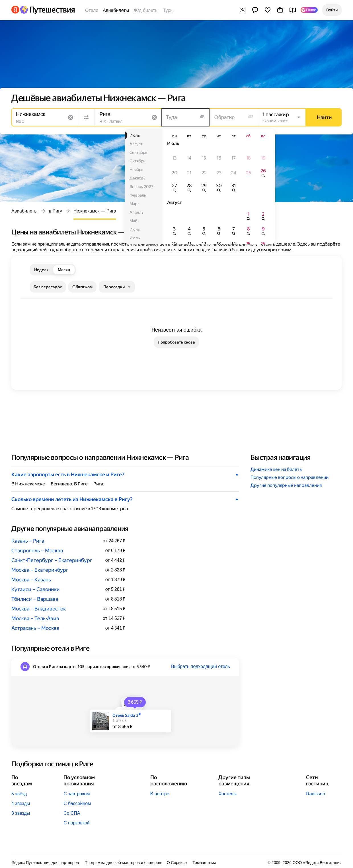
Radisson (316, 794)
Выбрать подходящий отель (201, 666)
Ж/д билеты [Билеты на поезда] (146, 10)
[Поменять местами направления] (86, 117)
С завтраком (77, 794)
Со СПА (72, 813)
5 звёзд (19, 794)
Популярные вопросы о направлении (290, 477)
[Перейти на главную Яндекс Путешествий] (47, 10)
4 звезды (21, 803)
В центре (160, 794)
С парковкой (77, 823)
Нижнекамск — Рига (95, 211)
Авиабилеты (116, 10)
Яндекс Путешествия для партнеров (45, 863)
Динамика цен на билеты (277, 469)
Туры (168, 10)
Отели (92, 10)
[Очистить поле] (71, 117)
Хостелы (227, 794)
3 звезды (21, 813)
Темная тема (204, 863)
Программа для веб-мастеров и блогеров (123, 863)
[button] (332, 10)
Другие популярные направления (286, 485)
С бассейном (77, 803)
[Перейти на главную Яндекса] (15, 10)
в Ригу (56, 211)
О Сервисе (177, 863)
